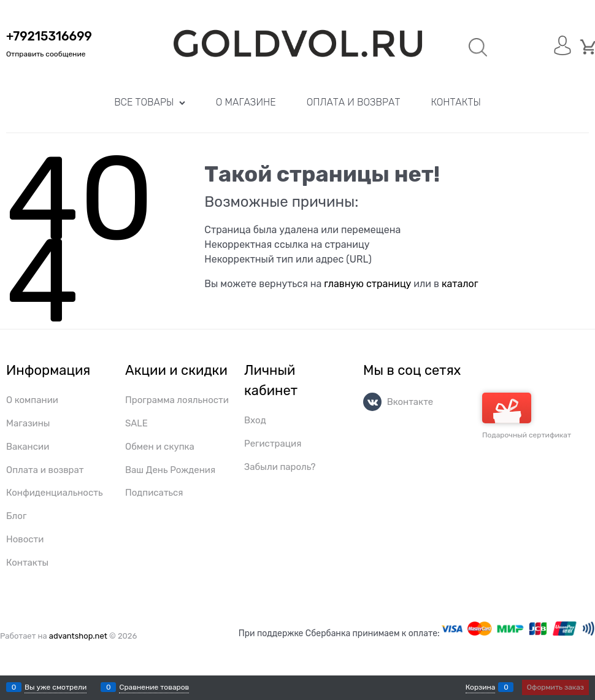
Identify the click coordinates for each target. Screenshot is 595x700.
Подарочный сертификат (527, 416)
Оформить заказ (555, 687)
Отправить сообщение (46, 54)
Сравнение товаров (154, 687)
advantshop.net (78, 636)
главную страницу (367, 284)
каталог (460, 284)
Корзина (481, 687)
